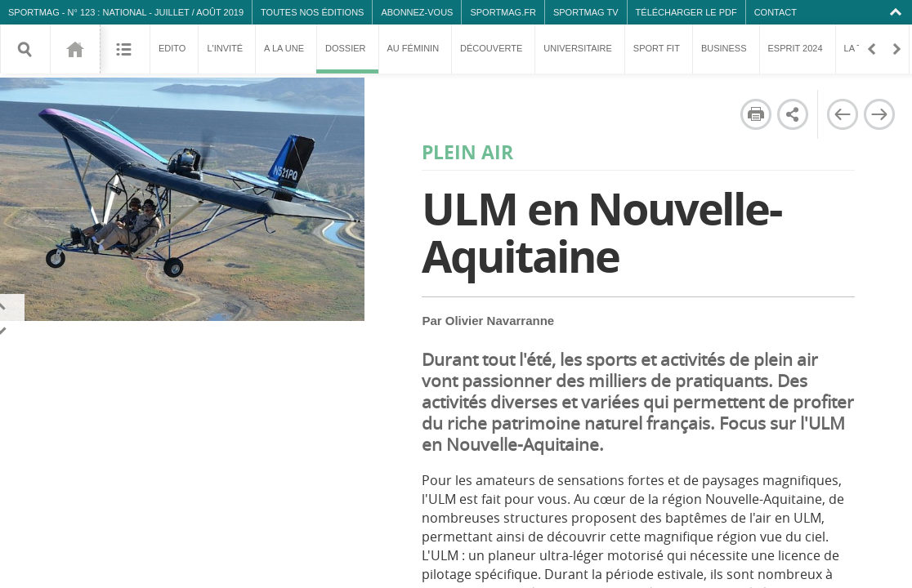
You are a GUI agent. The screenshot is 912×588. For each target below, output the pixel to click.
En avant (896, 49)
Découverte (491, 48)
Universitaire (578, 48)
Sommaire (125, 49)
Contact (776, 12)
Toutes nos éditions (312, 12)
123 (75, 49)
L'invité (225, 48)
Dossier (347, 58)
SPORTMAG (34, 12)
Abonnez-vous (417, 12)
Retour (871, 49)
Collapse (898, 12)
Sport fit (657, 48)
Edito (172, 48)
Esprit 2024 (796, 48)
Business (724, 48)
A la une (284, 48)
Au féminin (414, 48)
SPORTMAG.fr (503, 12)
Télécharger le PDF (686, 12)
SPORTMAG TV (586, 12)
